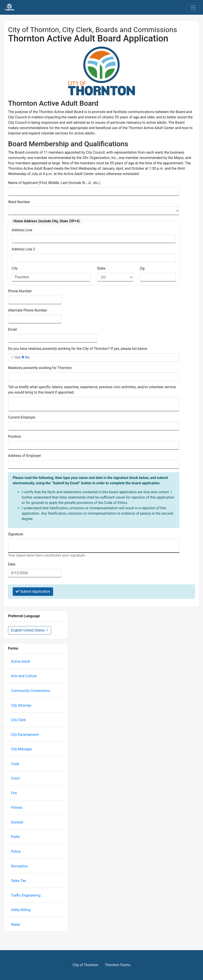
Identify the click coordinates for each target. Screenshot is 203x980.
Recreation (19, 866)
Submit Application (33, 591)
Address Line (22, 230)
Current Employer (22, 417)
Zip (142, 268)
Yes (16, 357)
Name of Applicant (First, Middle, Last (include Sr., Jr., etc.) (54, 183)
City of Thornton (85, 965)
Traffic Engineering (26, 895)
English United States (28, 630)
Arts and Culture (24, 676)
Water (16, 925)
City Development (25, 735)
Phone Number (20, 291)
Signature (16, 534)
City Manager (21, 749)
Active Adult (20, 661)
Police (16, 851)
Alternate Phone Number (28, 310)
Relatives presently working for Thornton (40, 368)
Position (14, 436)
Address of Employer (25, 456)
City (15, 268)
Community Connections (30, 691)
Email (12, 329)
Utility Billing (21, 910)
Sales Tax (19, 881)
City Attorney (21, 705)
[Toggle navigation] (193, 7)
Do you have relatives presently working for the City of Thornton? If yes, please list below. (78, 349)
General (17, 822)
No (26, 357)
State (101, 268)
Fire (14, 793)
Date (12, 564)
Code (15, 764)
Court (15, 778)
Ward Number (19, 202)
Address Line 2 (23, 249)
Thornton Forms (118, 965)
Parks (16, 837)
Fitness (17, 808)
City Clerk (18, 720)
